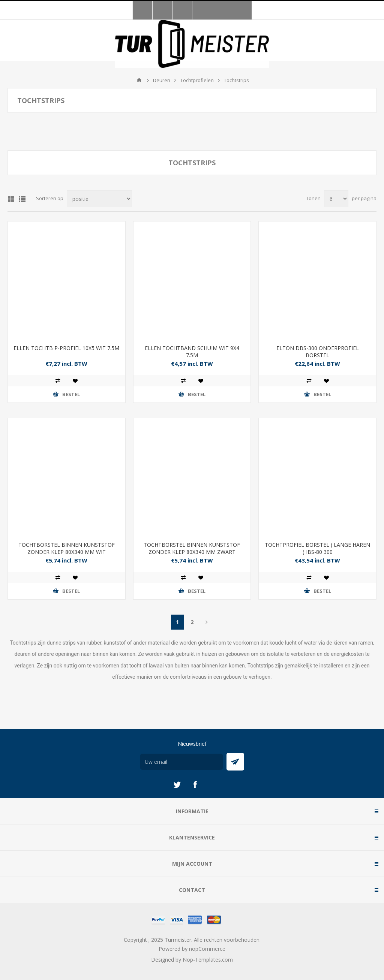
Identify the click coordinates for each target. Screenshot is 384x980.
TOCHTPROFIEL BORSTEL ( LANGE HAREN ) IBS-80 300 (317, 548)
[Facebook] (195, 785)
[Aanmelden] (181, 762)
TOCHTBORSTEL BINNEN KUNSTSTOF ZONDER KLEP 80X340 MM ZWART (192, 548)
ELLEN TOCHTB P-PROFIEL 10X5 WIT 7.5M (66, 348)
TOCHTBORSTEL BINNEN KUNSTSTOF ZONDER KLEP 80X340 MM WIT (67, 548)
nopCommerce (207, 949)
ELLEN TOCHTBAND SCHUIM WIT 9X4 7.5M (192, 352)
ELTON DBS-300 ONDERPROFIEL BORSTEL (318, 352)
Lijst (22, 199)
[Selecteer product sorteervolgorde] (99, 199)
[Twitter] (177, 785)
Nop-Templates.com (208, 960)
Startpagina (139, 80)
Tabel (11, 199)
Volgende (207, 622)
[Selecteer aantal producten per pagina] (336, 199)
